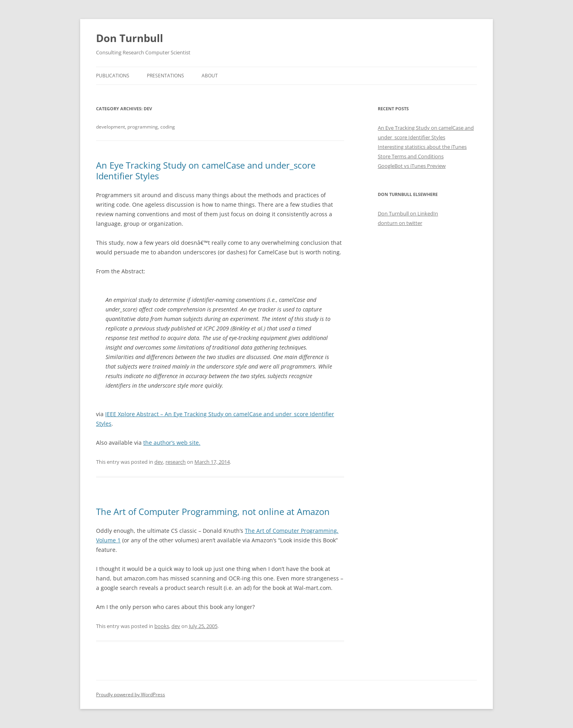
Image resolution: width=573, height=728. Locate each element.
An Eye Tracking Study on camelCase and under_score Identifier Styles (206, 170)
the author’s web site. (172, 443)
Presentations (165, 76)
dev (159, 462)
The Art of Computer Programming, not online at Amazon (213, 511)
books (162, 626)
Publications (113, 76)
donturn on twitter (400, 223)
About (210, 76)
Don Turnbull (130, 38)
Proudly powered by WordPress (131, 694)
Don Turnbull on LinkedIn (408, 213)
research (176, 462)
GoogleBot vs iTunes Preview (412, 166)
